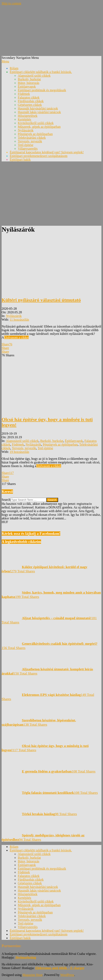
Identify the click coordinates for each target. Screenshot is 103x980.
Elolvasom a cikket (16, 337)
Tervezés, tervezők (24, 448)
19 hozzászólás (19, 452)
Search (6, 500)
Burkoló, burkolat (52, 441)
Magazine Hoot (32, 975)
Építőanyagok (74, 441)
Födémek (18, 444)
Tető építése (45, 448)
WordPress (67, 975)
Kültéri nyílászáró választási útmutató (41, 300)
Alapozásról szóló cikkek (22, 441)
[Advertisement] (51, 193)
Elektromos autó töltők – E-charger (60, 968)
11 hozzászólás (19, 320)
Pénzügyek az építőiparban (60, 444)
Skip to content (11, 3)
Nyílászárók (14, 316)
